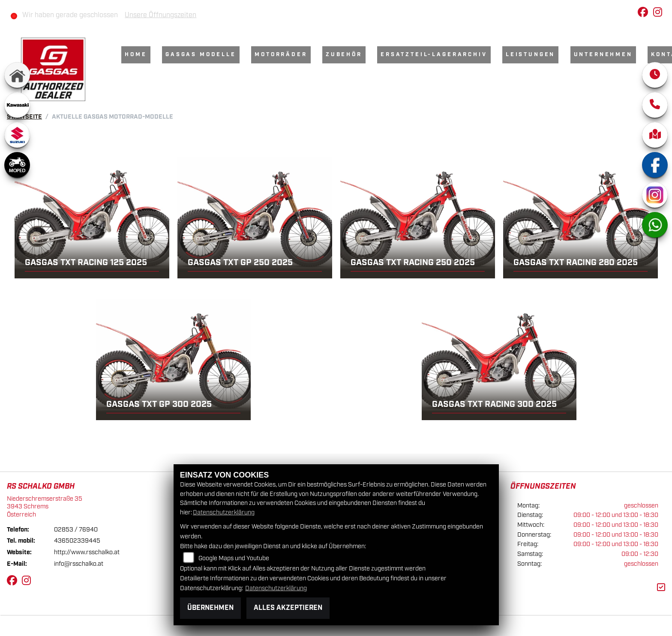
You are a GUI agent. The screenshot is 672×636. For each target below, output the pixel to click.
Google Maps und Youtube (234, 558)
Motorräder (281, 55)
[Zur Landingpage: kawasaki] (17, 105)
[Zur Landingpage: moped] (17, 165)
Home (136, 55)
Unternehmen (603, 55)
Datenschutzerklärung (224, 512)
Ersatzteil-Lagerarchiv (434, 55)
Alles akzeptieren (288, 608)
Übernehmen (210, 608)
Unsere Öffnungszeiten (160, 15)
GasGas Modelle (201, 55)
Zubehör (344, 55)
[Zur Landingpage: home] (17, 75)
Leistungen (530, 55)
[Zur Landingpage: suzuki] (17, 135)
